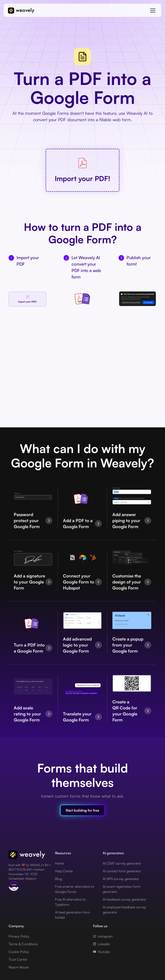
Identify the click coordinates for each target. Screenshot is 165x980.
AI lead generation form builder (72, 915)
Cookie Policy (19, 952)
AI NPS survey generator (121, 879)
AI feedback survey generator (125, 899)
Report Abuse (19, 967)
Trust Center (18, 959)
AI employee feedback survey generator (124, 910)
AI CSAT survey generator (122, 863)
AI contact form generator (122, 871)
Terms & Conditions (23, 944)
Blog (58, 879)
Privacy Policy (19, 936)
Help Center (64, 871)
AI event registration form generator (121, 889)
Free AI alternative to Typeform (70, 902)
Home (59, 863)
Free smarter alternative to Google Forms (75, 889)
